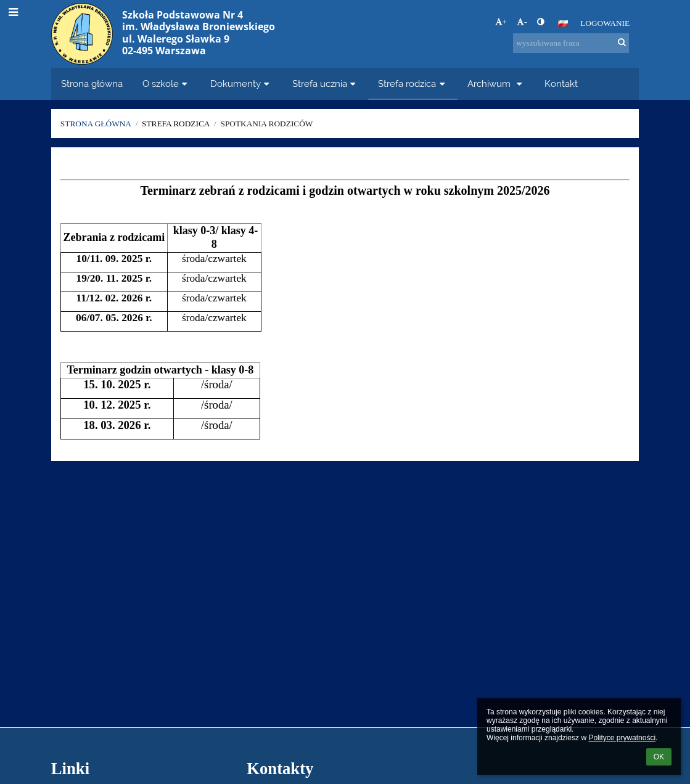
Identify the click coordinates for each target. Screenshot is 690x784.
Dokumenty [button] (241, 84)
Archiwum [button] (496, 84)
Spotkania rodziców (266, 124)
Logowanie (605, 23)
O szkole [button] (166, 84)
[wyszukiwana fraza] (571, 43)
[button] (563, 23)
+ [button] (501, 22)
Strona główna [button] (92, 84)
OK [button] (659, 757)
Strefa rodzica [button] (413, 84)
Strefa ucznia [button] (326, 84)
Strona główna (96, 124)
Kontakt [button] (561, 84)
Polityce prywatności (622, 738)
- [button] (522, 22)
